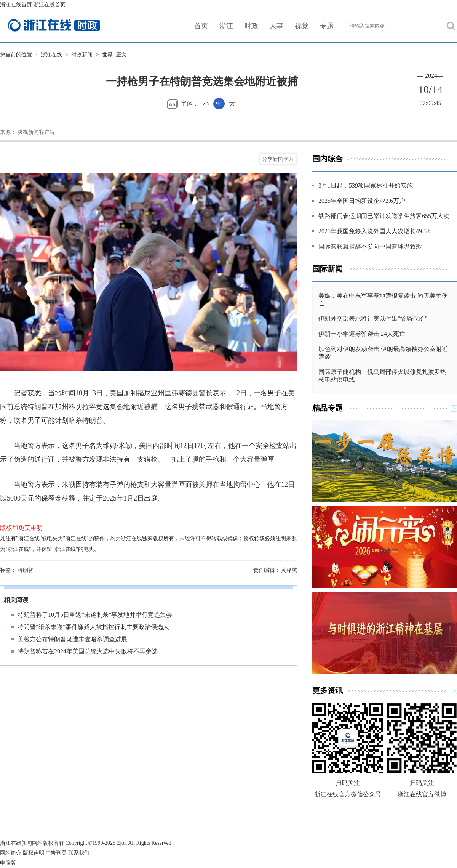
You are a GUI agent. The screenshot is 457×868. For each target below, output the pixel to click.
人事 (276, 26)
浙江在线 (51, 55)
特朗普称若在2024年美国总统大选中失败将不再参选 (88, 651)
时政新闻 (82, 55)
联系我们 (79, 853)
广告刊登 (56, 853)
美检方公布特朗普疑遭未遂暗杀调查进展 (72, 639)
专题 (327, 26)
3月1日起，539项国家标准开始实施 (366, 185)
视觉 (302, 26)
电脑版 (8, 863)
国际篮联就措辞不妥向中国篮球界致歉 (370, 246)
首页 (201, 26)
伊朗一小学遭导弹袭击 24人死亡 (362, 334)
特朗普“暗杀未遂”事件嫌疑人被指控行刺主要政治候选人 (93, 627)
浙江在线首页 (16, 5)
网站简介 (11, 853)
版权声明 (34, 853)
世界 (107, 55)
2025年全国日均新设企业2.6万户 (362, 201)
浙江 (226, 26)
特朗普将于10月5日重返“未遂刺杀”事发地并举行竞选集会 (95, 615)
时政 (251, 26)
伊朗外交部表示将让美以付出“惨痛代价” (373, 318)
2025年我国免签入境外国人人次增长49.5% (375, 231)
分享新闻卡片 (278, 159)
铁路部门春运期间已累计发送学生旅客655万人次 (384, 216)
